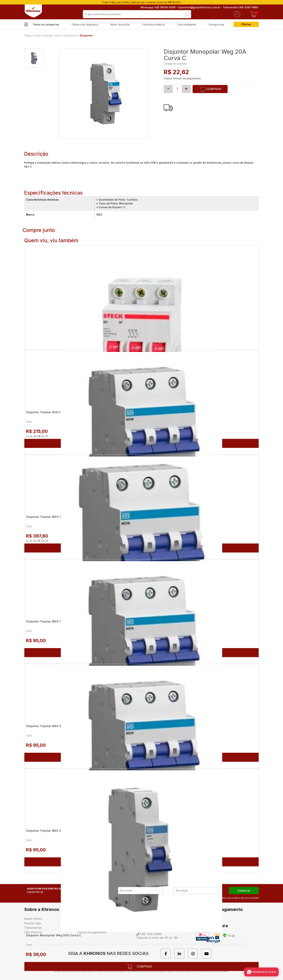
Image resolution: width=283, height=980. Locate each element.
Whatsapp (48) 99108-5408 (158, 7)
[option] (34, 58)
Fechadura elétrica (154, 24)
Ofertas (246, 24)
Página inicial (32, 35)
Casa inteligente (187, 24)
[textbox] (137, 14)
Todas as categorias (46, 24)
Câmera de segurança (85, 24)
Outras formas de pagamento (182, 78)
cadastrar (244, 891)
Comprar (210, 89)
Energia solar (216, 24)
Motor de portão (120, 24)
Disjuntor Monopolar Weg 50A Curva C (54, 935)
